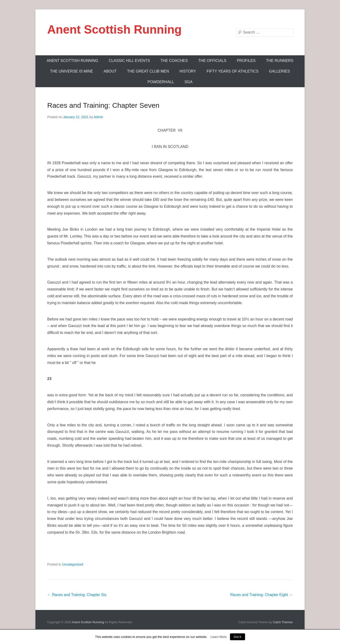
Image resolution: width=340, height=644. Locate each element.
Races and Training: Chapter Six (77, 595)
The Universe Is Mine (72, 71)
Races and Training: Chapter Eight (261, 595)
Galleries (279, 71)
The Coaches (174, 61)
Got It (238, 637)
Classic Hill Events (130, 61)
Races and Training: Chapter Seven (103, 105)
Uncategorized (72, 564)
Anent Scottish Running (114, 30)
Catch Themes (283, 622)
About (110, 71)
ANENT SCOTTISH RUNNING (72, 61)
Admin (98, 117)
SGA (188, 82)
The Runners (280, 61)
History (188, 71)
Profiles (246, 61)
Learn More (219, 637)
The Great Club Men (148, 71)
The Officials (212, 61)
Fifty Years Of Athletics (233, 71)
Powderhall (161, 82)
